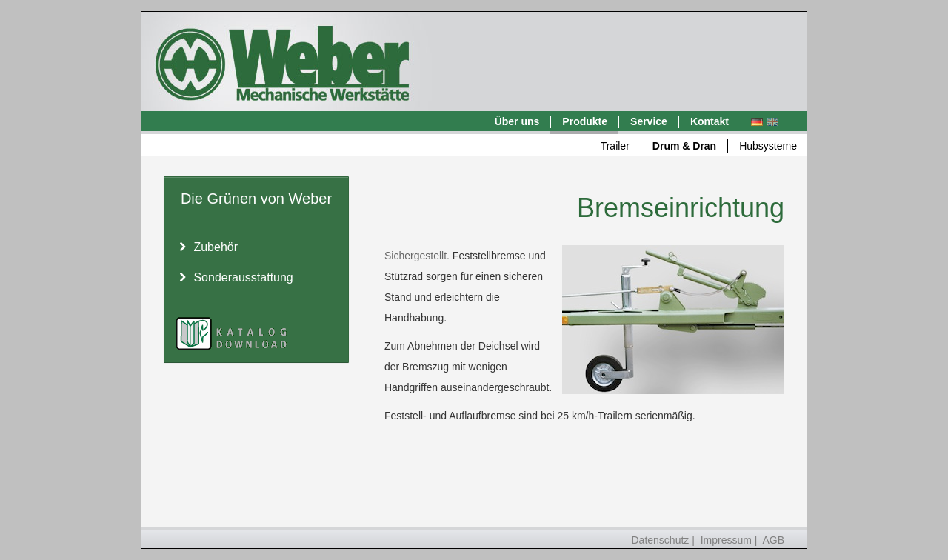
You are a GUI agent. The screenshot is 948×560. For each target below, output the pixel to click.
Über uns (517, 121)
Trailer (615, 146)
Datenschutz (661, 540)
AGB (773, 540)
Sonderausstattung (234, 278)
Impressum (726, 540)
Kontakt (710, 121)
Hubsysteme (768, 146)
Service (649, 121)
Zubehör (207, 248)
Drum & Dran (684, 146)
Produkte (585, 121)
